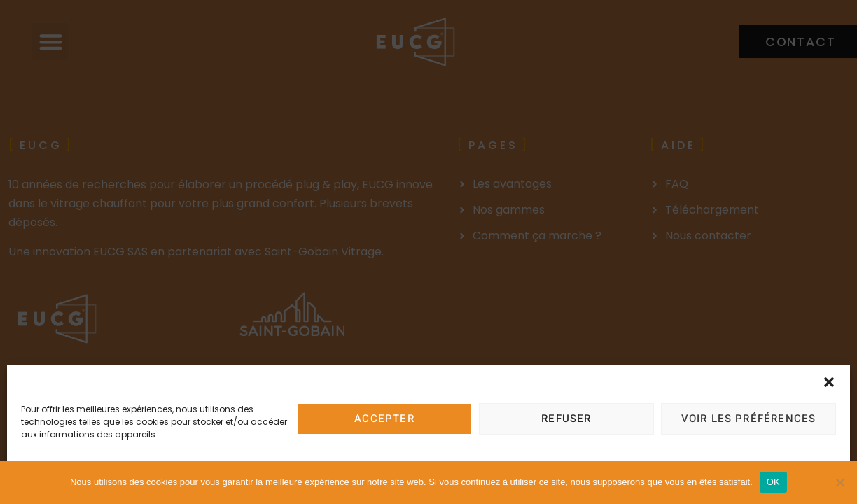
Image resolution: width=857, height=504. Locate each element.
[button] (829, 382)
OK (773, 482)
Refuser (566, 419)
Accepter (384, 419)
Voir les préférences (749, 419)
